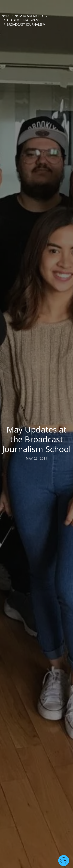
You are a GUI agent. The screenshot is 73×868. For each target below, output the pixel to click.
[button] (64, 861)
